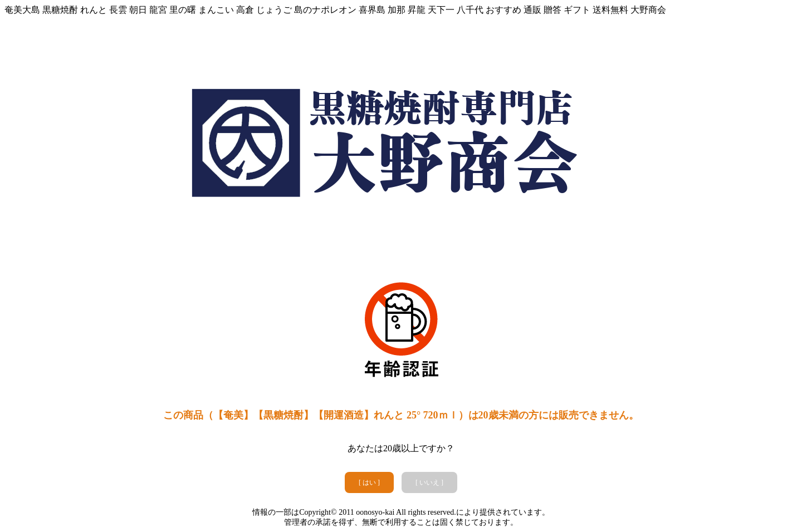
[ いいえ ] (429, 482)
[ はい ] (369, 482)
